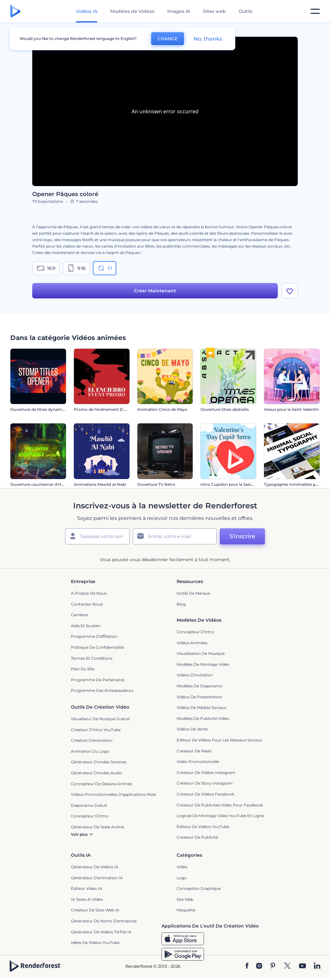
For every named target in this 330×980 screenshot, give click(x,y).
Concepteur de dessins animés (102, 784)
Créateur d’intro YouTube (96, 730)
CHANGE (168, 39)
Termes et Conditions (92, 658)
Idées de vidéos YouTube (95, 942)
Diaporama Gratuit (89, 805)
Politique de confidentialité (97, 647)
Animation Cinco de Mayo (162, 409)
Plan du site (83, 669)
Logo (182, 878)
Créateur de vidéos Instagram (206, 773)
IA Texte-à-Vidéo (87, 899)
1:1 (105, 268)
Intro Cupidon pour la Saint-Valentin (235, 484)
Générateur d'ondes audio (97, 773)
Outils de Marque (193, 593)
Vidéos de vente (192, 729)
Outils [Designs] (246, 11)
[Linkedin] (317, 966)
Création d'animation (92, 740)
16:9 (46, 268)
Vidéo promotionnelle (198, 762)
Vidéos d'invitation (195, 675)
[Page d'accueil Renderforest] (15, 11)
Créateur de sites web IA (95, 910)
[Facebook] (247, 966)
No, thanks (208, 39)
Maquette (186, 910)
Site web (185, 899)
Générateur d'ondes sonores (99, 762)
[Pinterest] (273, 966)
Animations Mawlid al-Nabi (100, 484)
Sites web (214, 11)
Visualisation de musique (201, 653)
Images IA (179, 11)
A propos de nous (89, 593)
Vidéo (182, 867)
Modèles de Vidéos (132, 11)
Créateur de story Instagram (205, 783)
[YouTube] (302, 966)
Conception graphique (199, 888)
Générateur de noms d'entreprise (104, 921)
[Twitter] (287, 966)
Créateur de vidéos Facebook (205, 794)
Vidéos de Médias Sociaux (201, 707)
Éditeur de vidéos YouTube (203, 827)
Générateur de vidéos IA (95, 867)
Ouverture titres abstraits (225, 409)
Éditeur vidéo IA (87, 888)
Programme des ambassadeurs (102, 690)
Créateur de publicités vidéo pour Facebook (220, 805)
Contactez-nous (87, 604)
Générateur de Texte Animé (97, 827)
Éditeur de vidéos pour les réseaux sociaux (219, 740)
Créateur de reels (194, 751)
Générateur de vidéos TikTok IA (101, 932)
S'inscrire (242, 536)
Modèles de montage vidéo (203, 664)
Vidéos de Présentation (199, 697)
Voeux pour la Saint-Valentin (291, 409)
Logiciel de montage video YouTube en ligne (220, 816)
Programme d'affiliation (94, 636)
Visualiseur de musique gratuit (100, 719)
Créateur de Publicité (197, 837)
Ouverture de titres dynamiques (41, 409)
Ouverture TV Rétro (156, 484)
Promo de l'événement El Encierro (107, 409)
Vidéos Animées (192, 643)
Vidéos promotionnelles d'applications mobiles (116, 794)
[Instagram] (259, 966)
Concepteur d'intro (195, 632)
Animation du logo (90, 751)
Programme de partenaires (98, 680)
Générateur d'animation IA (97, 878)
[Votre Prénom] (97, 536)
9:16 (76, 268)
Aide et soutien (86, 626)
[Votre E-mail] (175, 536)
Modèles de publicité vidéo (203, 718)
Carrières (80, 615)
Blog (181, 604)
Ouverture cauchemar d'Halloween (44, 484)
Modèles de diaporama (199, 686)
